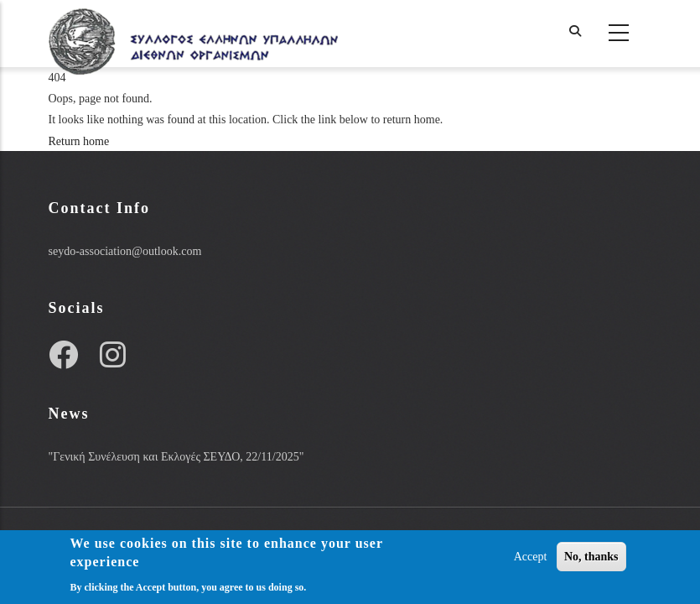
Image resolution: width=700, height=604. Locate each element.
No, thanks (591, 557)
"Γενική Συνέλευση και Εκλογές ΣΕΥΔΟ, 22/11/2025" (176, 457)
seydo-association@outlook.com (125, 251)
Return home (79, 141)
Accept (531, 557)
